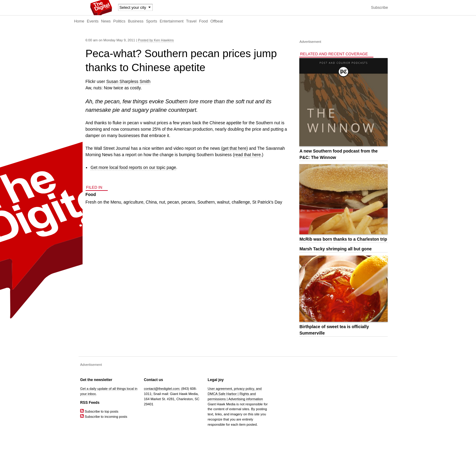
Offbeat (217, 21)
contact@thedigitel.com (161, 389)
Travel (191, 21)
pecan (173, 202)
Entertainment (172, 21)
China (151, 202)
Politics (119, 21)
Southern (206, 202)
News (106, 21)
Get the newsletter (96, 380)
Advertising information (246, 399)
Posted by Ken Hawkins (156, 40)
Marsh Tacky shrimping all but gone (335, 249)
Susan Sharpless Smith (128, 81)
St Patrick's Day (267, 202)
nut (162, 202)
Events (93, 21)
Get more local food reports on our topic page (133, 167)
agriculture (133, 202)
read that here (248, 155)
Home (79, 21)
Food (204, 21)
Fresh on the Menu (104, 202)
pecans (188, 202)
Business (136, 21)
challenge (241, 202)
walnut (223, 202)
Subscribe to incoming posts (104, 417)
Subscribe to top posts (99, 411)
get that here (235, 148)
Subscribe (379, 8)
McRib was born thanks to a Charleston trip (343, 239)
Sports (151, 21)
